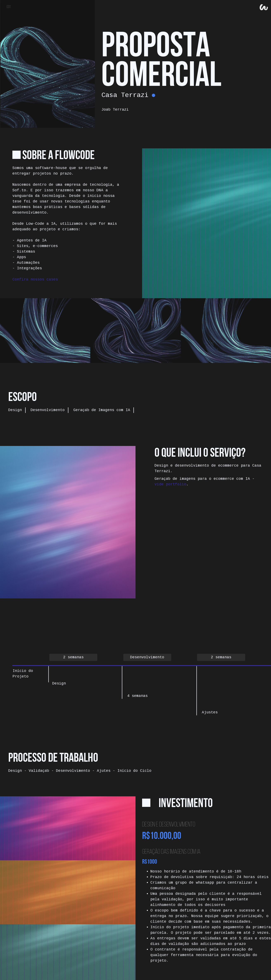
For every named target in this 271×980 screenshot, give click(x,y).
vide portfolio (170, 484)
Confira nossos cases (35, 279)
